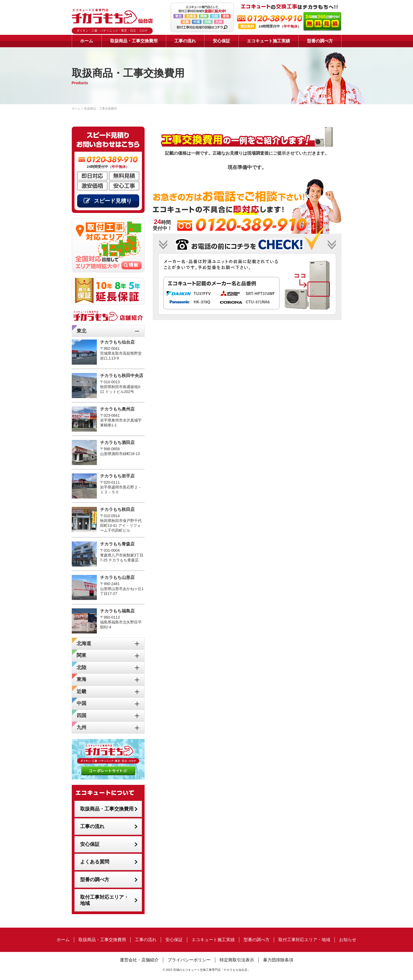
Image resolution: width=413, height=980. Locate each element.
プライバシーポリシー (189, 960)
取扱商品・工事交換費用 (134, 41)
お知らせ (348, 940)
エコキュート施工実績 (268, 41)
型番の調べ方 (320, 41)
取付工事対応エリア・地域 (104, 900)
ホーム (87, 41)
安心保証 (221, 41)
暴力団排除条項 (278, 960)
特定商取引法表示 (237, 960)
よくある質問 (95, 862)
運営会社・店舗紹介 (139, 960)
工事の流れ (185, 41)
